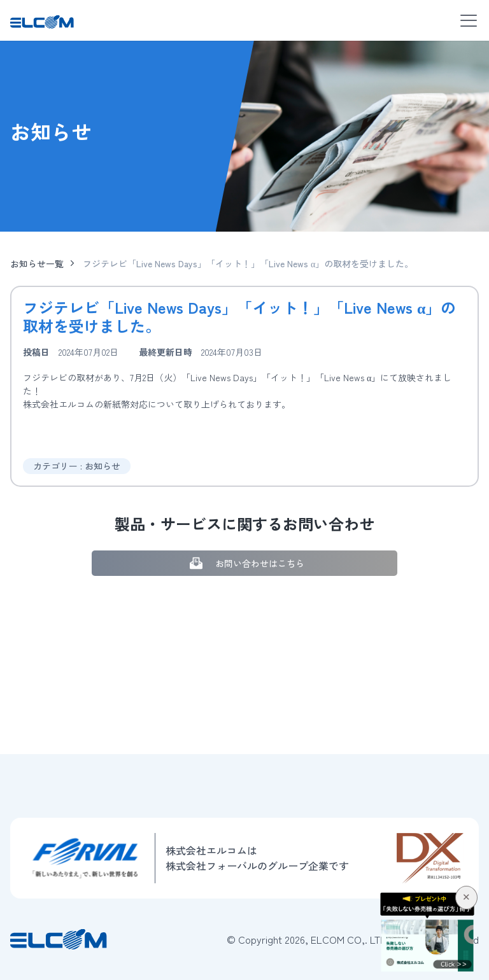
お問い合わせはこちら (245, 563)
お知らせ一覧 (37, 263)
